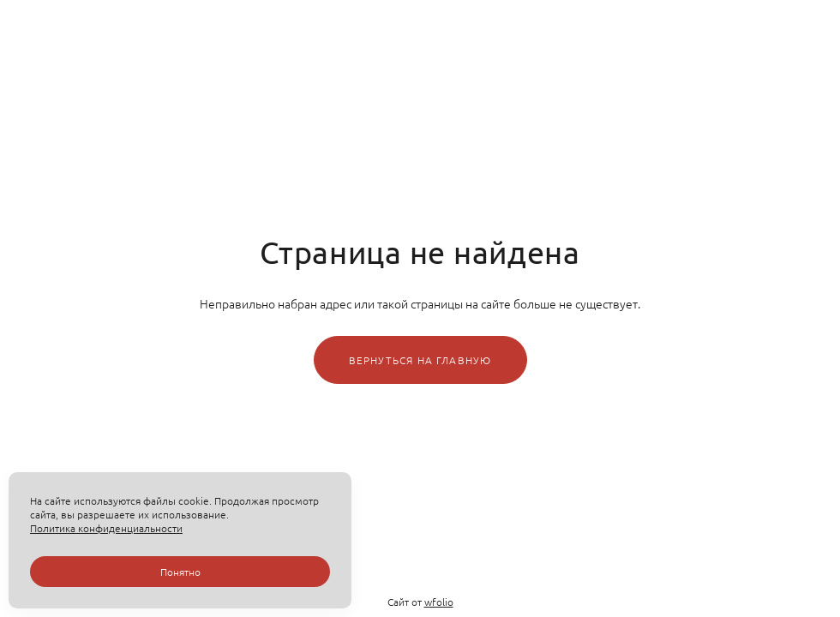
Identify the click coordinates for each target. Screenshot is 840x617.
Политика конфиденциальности (106, 528)
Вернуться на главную (420, 360)
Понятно (180, 572)
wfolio (439, 602)
